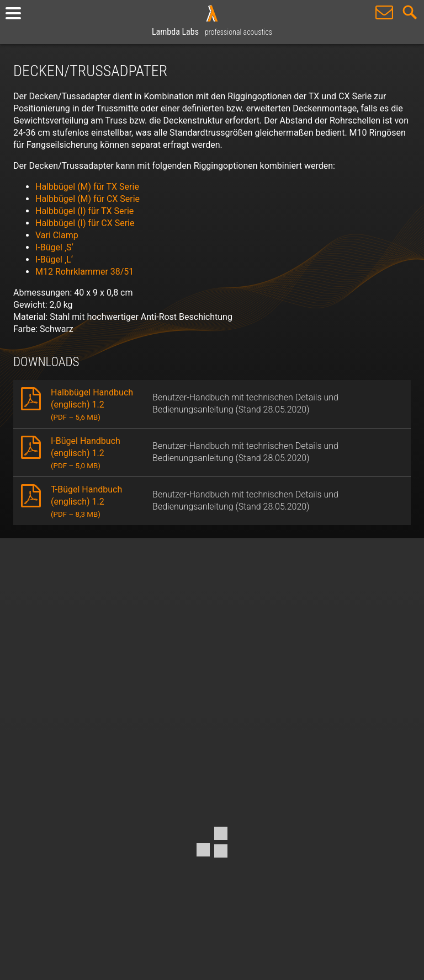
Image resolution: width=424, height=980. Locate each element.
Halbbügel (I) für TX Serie (84, 211)
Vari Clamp (57, 235)
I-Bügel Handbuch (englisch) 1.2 (86, 453)
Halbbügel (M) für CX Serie (88, 199)
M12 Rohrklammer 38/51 (84, 272)
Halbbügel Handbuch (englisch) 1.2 (92, 404)
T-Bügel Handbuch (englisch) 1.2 (86, 501)
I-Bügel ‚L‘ (54, 259)
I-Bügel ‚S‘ (54, 247)
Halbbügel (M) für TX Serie (87, 187)
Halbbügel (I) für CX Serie (85, 223)
